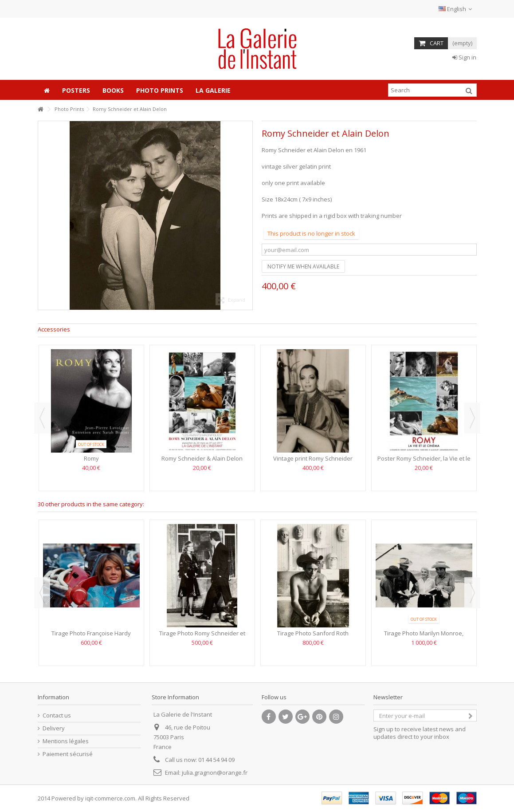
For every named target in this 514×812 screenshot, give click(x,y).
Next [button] (472, 418)
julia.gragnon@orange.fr (215, 773)
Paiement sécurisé (68, 754)
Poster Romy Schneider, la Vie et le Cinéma (424, 462)
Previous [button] (42, 418)
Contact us (57, 715)
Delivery (54, 728)
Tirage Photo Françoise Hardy (91, 633)
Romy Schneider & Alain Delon (202, 458)
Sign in (464, 57)
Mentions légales (66, 741)
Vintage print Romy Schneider (313, 458)
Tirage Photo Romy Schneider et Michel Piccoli (202, 637)
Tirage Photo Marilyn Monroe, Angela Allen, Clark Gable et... (424, 637)
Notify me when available (303, 266)
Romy (91, 458)
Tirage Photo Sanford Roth (313, 633)
